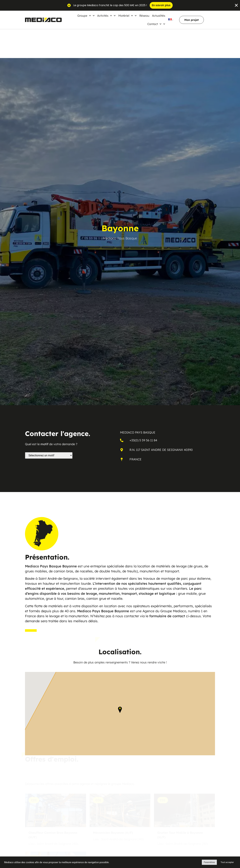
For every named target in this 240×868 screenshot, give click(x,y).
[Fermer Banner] (236, 5)
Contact (156, 24)
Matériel (127, 16)
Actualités (159, 16)
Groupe (86, 16)
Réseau (144, 16)
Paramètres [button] (209, 862)
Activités (106, 16)
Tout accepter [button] (227, 862)
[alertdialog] (120, 5)
